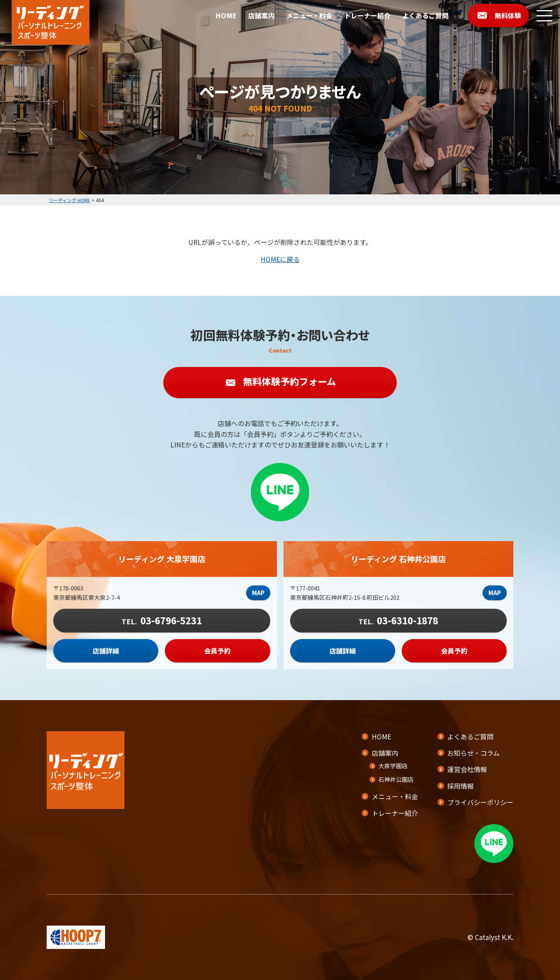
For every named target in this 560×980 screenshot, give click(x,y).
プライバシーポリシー (480, 802)
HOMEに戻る (280, 259)
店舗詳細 (106, 651)
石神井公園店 (396, 779)
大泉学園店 (393, 766)
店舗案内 (261, 15)
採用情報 (460, 786)
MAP (258, 593)
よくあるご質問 (425, 15)
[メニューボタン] (544, 16)
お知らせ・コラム (473, 753)
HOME (226, 15)
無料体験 (508, 15)
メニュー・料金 (309, 15)
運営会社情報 (467, 769)
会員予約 (217, 651)
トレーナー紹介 (367, 15)
